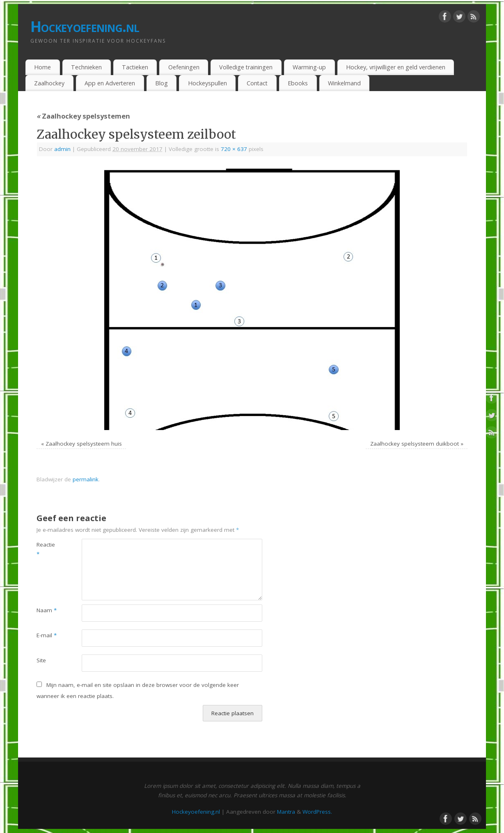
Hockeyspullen (207, 83)
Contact (257, 83)
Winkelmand (344, 83)
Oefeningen (184, 67)
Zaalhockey (49, 83)
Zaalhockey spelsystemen (83, 116)
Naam (47, 610)
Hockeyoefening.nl (85, 26)
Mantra (286, 812)
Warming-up (309, 67)
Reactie (46, 549)
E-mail (47, 635)
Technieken (86, 67)
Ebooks (298, 83)
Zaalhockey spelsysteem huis (84, 444)
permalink (86, 479)
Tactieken (135, 67)
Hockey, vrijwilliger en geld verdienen (396, 67)
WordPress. (317, 812)
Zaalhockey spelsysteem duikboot (415, 444)
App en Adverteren (110, 83)
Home (42, 67)
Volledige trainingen (246, 67)
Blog (162, 83)
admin (62, 149)
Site (41, 660)
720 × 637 (234, 149)
